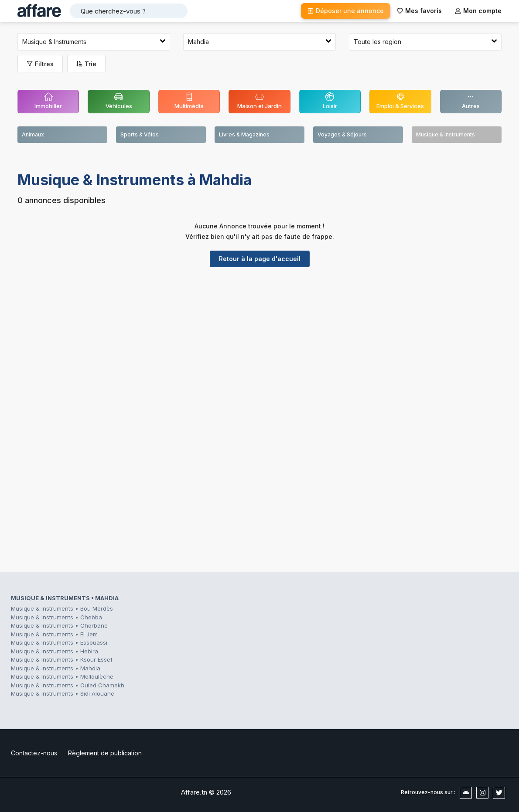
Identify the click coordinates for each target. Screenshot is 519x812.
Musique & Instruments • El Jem (54, 634)
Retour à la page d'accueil (260, 259)
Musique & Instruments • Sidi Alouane (63, 693)
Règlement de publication (105, 753)
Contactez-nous (34, 753)
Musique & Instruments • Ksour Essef (62, 659)
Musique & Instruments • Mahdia (56, 668)
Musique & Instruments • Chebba (56, 617)
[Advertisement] (259, 341)
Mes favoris (419, 11)
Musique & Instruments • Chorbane (59, 625)
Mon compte (478, 11)
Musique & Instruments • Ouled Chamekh (68, 685)
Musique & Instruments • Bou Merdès (62, 608)
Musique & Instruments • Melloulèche (62, 676)
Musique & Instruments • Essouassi (59, 642)
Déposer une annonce (346, 11)
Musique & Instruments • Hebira (55, 651)
